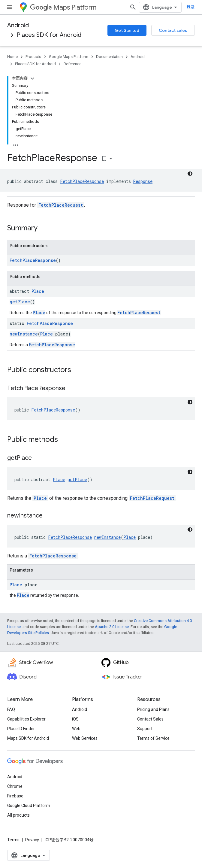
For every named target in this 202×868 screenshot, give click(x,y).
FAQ (11, 709)
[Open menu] (10, 7)
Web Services (85, 738)
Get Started (127, 30)
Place (38, 291)
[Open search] (133, 7)
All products (18, 815)
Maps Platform (63, 7)
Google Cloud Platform (29, 806)
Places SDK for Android (49, 35)
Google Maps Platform (69, 57)
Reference (72, 64)
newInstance (24, 334)
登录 (191, 7)
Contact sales (173, 30)
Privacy (32, 840)
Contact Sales (150, 719)
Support (145, 729)
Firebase (15, 796)
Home (12, 57)
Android (18, 25)
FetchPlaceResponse (82, 181)
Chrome (15, 786)
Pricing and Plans (153, 709)
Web (76, 729)
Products (33, 57)
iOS (75, 719)
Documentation (109, 57)
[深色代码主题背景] (190, 402)
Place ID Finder (21, 729)
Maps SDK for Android (28, 738)
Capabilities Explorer (26, 719)
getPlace (20, 302)
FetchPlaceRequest (61, 205)
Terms (13, 840)
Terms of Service (153, 738)
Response (143, 181)
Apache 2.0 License (112, 627)
